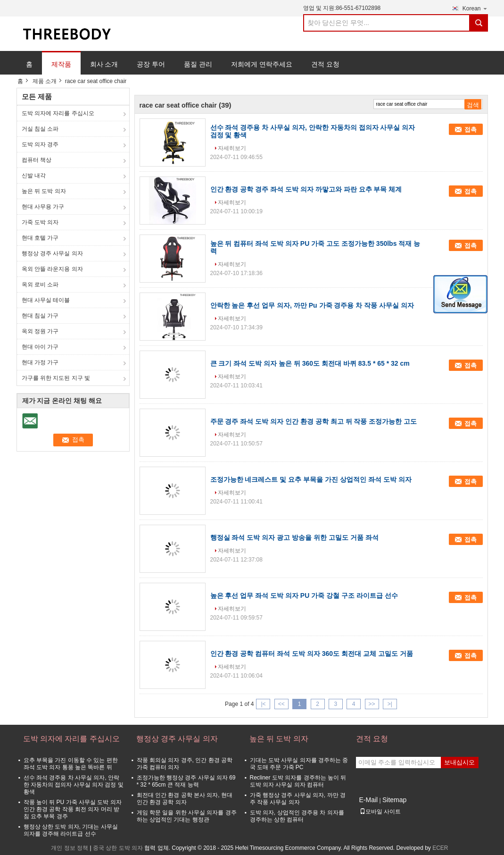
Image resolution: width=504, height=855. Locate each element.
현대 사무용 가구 (43, 207)
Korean (475, 8)
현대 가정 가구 (40, 362)
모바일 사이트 (380, 812)
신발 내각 (34, 176)
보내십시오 (459, 762)
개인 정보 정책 (70, 848)
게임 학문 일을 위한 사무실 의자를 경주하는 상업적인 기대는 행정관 (187, 816)
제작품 (61, 64)
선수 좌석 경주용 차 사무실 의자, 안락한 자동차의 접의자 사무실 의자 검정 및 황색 (74, 785)
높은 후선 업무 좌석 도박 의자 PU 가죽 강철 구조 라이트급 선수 (304, 595)
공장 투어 (151, 64)
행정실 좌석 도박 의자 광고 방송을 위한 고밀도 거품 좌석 (294, 537)
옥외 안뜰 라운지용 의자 (52, 269)
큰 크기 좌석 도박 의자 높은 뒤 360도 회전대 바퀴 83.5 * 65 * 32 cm (310, 363)
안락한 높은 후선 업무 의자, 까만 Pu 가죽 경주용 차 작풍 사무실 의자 (312, 305)
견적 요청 (325, 64)
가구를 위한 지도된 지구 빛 (56, 378)
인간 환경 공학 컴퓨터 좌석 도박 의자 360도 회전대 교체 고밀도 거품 (312, 654)
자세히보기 (232, 148)
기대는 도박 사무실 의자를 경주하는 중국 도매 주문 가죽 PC (299, 764)
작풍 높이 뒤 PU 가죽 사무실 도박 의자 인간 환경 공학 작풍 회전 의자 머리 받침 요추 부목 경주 (73, 809)
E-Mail (369, 800)
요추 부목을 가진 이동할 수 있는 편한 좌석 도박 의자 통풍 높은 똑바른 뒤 (71, 764)
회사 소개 (104, 64)
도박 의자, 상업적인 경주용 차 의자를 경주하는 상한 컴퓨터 (297, 816)
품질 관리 (198, 64)
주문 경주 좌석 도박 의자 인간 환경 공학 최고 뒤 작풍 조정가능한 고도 (314, 421)
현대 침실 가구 (40, 316)
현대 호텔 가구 (40, 238)
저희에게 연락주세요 (262, 64)
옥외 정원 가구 (40, 331)
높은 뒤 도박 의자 (44, 191)
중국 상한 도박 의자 (118, 848)
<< (281, 704)
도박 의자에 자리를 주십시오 (58, 113)
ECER (440, 848)
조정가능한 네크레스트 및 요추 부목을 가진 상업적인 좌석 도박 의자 (311, 479)
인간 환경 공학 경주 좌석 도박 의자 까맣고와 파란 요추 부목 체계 (306, 189)
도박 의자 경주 (40, 144)
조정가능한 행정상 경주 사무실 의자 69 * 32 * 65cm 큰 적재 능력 (186, 781)
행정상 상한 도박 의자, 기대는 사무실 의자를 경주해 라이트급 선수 (71, 830)
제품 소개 (45, 81)
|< (263, 704)
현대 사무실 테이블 (46, 300)
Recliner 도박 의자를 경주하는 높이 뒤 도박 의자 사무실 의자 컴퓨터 (298, 781)
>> (372, 704)
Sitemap (394, 800)
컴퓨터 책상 (37, 160)
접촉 (471, 130)
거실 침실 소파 (40, 129)
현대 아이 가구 (40, 347)
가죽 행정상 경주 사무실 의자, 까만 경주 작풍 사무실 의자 (298, 799)
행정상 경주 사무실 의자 (52, 253)
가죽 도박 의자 (40, 222)
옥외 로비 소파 (40, 285)
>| (390, 704)
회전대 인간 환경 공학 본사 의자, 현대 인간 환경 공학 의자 (185, 799)
